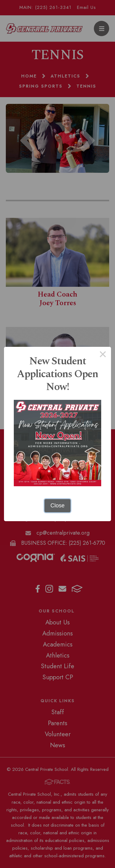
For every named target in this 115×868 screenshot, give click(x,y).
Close (57, 506)
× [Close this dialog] (103, 355)
